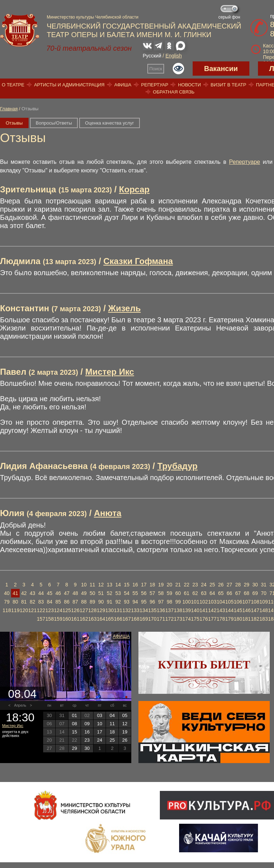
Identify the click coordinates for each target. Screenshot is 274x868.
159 (58, 619)
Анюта (108, 513)
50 (92, 593)
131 (118, 610)
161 (75, 619)
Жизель (124, 308)
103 (212, 602)
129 (101, 610)
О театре (13, 85)
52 (110, 593)
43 (32, 593)
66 (229, 593)
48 (75, 593)
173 (178, 619)
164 (101, 619)
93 (127, 602)
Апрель (20, 705)
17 (144, 585)
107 (246, 602)
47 (67, 593)
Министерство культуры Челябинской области (93, 17)
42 (24, 593)
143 (221, 610)
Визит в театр (228, 85)
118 (7, 610)
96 (152, 602)
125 (67, 610)
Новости (189, 85)
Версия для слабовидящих (178, 69)
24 (204, 585)
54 (127, 593)
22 (187, 585)
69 (255, 593)
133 (135, 610)
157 (41, 619)
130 (109, 610)
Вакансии (221, 69)
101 (195, 602)
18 (152, 585)
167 (126, 619)
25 (212, 585)
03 (100, 715)
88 (84, 602)
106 (238, 602)
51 (101, 593)
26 (221, 585)
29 (247, 585)
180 (238, 619)
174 (186, 619)
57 (152, 593)
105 (229, 602)
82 (32, 602)
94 (135, 602)
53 (118, 593)
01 (74, 715)
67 (238, 593)
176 (204, 619)
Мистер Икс (110, 372)
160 (67, 619)
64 (212, 593)
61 (187, 593)
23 (195, 585)
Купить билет (204, 665)
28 (238, 585)
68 (247, 593)
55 (135, 593)
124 (58, 610)
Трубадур (177, 466)
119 (15, 610)
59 (169, 593)
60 (178, 593)
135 (152, 610)
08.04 (22, 694)
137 (169, 610)
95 (144, 602)
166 (118, 619)
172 (169, 619)
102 (204, 602)
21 (178, 585)
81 (24, 602)
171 (161, 619)
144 (229, 610)
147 (255, 610)
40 (7, 593)
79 (7, 602)
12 (101, 585)
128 (92, 610)
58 (161, 593)
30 (255, 585)
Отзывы (14, 123)
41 (15, 593)
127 (84, 610)
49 (84, 593)
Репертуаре (245, 162)
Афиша (123, 85)
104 (221, 602)
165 (109, 619)
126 (75, 610)
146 (246, 610)
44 (41, 593)
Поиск (156, 69)
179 (229, 619)
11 (92, 585)
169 (144, 619)
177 (212, 619)
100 (186, 602)
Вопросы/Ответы (54, 123)
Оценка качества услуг (109, 123)
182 (255, 619)
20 (169, 585)
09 (87, 724)
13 (110, 585)
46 (58, 593)
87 (75, 602)
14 (118, 585)
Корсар (135, 189)
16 (135, 585)
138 (178, 610)
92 (118, 602)
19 (161, 585)
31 (264, 585)
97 (161, 602)
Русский (152, 56)
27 (229, 585)
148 (263, 610)
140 (195, 610)
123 (49, 610)
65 (221, 593)
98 (169, 602)
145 (238, 610)
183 (263, 619)
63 (204, 593)
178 (221, 619)
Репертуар (155, 85)
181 (246, 619)
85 (58, 602)
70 (264, 593)
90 (101, 602)
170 (152, 619)
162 (84, 619)
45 (50, 593)
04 (112, 715)
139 (186, 610)
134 (144, 610)
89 (92, 602)
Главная (9, 109)
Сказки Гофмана (138, 261)
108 (255, 602)
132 (126, 610)
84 (50, 602)
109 (263, 602)
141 (204, 610)
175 (195, 619)
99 (178, 602)
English (174, 56)
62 (195, 593)
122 (41, 610)
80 (15, 602)
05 (125, 715)
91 (110, 602)
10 (84, 585)
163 (92, 619)
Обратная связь (174, 92)
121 (32, 610)
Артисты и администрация (69, 85)
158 (49, 619)
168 (135, 619)
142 (212, 610)
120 (24, 610)
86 (67, 602)
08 (74, 724)
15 (127, 585)
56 (144, 593)
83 (41, 602)
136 (161, 610)
